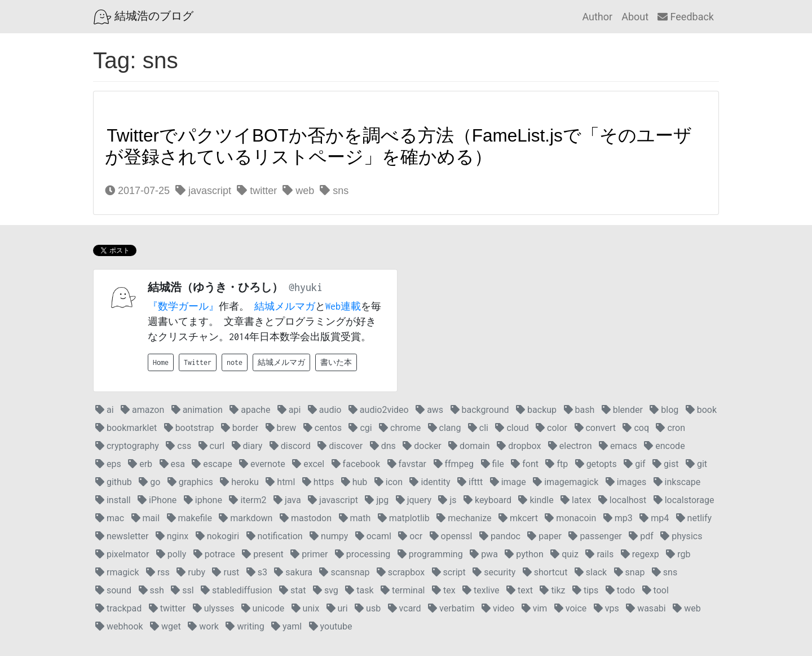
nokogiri (217, 536)
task (359, 590)
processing (363, 554)
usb (368, 608)
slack (591, 572)
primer (309, 554)
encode (664, 446)
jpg (377, 500)
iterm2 (248, 500)
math (355, 518)
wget (166, 626)
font (525, 464)
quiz (564, 554)
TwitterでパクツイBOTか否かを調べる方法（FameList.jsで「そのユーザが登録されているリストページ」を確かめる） (398, 146)
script (449, 572)
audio (325, 410)
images (626, 482)
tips (585, 590)
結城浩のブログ (144, 17)
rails (599, 554)
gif (634, 464)
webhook (119, 626)
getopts (596, 464)
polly (171, 554)
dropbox (519, 446)
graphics (190, 482)
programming (430, 554)
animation (197, 410)
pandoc (500, 536)
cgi (360, 428)
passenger (595, 536)
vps (606, 608)
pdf (641, 536)
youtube (331, 626)
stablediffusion (237, 590)
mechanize (464, 518)
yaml (286, 626)
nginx (172, 536)
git (696, 464)
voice (570, 608)
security (494, 572)
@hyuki (306, 287)
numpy (329, 536)
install (113, 500)
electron (570, 446)
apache (250, 410)
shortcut (545, 572)
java (287, 500)
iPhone (157, 500)
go (149, 482)
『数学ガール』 (183, 306)
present (263, 554)
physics (681, 536)
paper (544, 536)
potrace (214, 554)
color (551, 428)
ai (105, 410)
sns (334, 191)
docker (422, 446)
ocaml (373, 536)
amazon (142, 410)
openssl (451, 536)
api (289, 410)
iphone (203, 500)
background (480, 410)
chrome (400, 428)
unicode (263, 608)
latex (576, 500)
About (635, 17)
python (524, 554)
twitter (257, 191)
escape (212, 464)
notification (275, 536)
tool (656, 590)
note (235, 362)
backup (536, 410)
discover (340, 446)
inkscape (677, 482)
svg (326, 590)
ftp (557, 464)
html (280, 482)
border (240, 428)
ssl (182, 590)
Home (161, 362)
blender (622, 410)
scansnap (344, 572)
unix (305, 608)
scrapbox (401, 572)
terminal (403, 590)
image (508, 482)
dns (383, 446)
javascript (203, 191)
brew (281, 428)
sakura (293, 572)
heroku (239, 482)
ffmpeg (454, 464)
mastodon (306, 518)
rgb (678, 554)
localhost (622, 500)
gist (665, 464)
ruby (191, 572)
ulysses (214, 608)
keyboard (487, 500)
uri (337, 608)
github (114, 482)
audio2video (379, 410)
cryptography (127, 446)
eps (108, 464)
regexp (640, 554)
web (298, 191)
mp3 (618, 518)
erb (140, 464)
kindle (536, 500)
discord (290, 446)
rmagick (117, 572)
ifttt (470, 482)
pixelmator (122, 554)
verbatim (451, 608)
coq (636, 428)
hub (354, 482)
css (178, 446)
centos (323, 428)
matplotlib (404, 518)
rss (158, 572)
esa (172, 464)
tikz (552, 590)
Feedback (686, 17)
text (520, 590)
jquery (414, 500)
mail (145, 518)
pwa (484, 554)
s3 (257, 572)
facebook (356, 464)
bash (579, 410)
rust (226, 572)
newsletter (122, 536)
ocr (410, 536)
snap (630, 572)
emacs (618, 446)
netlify (694, 518)
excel (308, 464)
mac (110, 518)
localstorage (684, 500)
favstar (407, 464)
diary (247, 446)
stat (292, 590)
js (447, 500)
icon (389, 482)
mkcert (518, 518)
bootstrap (189, 428)
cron (670, 428)
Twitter (198, 362)
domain (469, 446)
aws (429, 410)
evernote (262, 464)
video (498, 608)
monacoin (570, 518)
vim (535, 608)
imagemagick (566, 482)
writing (245, 626)
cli (478, 428)
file (493, 464)
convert (595, 428)
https (318, 482)
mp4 (654, 518)
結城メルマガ (285, 306)
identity (430, 482)
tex (444, 590)
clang (445, 428)
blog (664, 410)
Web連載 (343, 306)
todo (620, 590)
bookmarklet (126, 428)
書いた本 (336, 362)
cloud (512, 428)
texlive (481, 590)
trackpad (118, 608)
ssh (151, 590)
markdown (246, 518)
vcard (405, 608)
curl (211, 446)
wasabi (646, 608)
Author (597, 17)
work (203, 626)
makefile (189, 518)
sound (113, 590)
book (701, 410)
